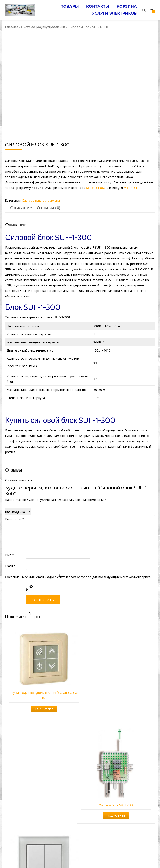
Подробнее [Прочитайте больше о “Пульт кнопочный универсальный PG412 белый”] (41, 795)
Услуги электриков (114, 12)
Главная (12, 27)
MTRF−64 (132, 188)
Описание (21, 208)
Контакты (96, 6)
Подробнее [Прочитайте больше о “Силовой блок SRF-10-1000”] (119, 799)
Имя (9, 555)
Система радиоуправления (43, 27)
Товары (67, 6)
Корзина (126, 6)
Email (10, 566)
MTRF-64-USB (96, 188)
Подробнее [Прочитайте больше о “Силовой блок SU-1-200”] (119, 713)
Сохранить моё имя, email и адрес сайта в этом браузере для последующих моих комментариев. (78, 577)
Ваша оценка (15, 512)
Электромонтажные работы (110, 857)
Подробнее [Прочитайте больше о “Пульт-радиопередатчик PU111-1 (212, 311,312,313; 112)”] (41, 704)
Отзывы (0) (49, 208)
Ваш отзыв (15, 519)
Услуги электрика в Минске (49, 857)
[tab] (21, 208)
